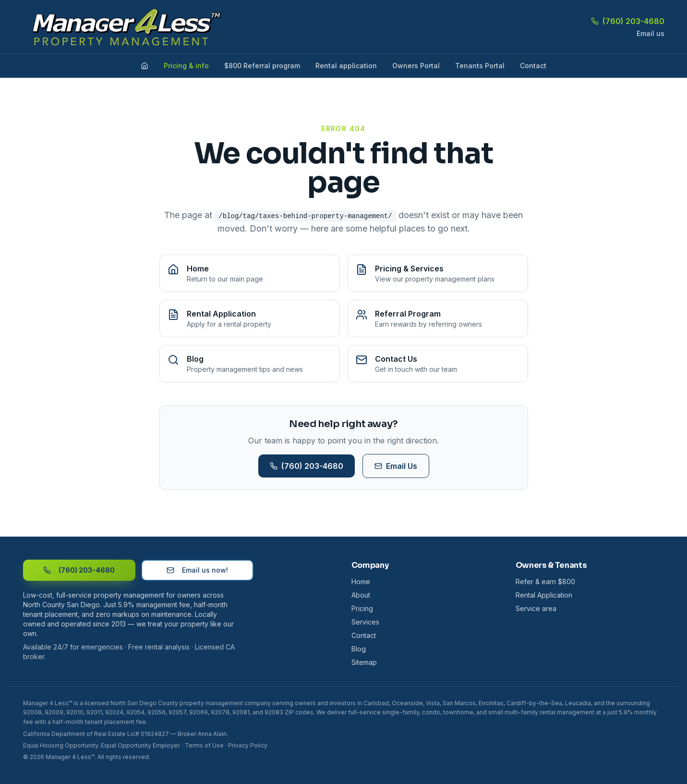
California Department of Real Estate (74, 734)
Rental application (346, 66)
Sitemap (364, 662)
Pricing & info (186, 66)
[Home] (145, 66)
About (361, 595)
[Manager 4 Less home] (123, 27)
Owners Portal (416, 66)
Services (365, 622)
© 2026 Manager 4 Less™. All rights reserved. (87, 757)
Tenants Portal (480, 66)
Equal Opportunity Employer (140, 745)
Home (361, 582)
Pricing (362, 608)
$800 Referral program (262, 66)
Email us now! (197, 570)
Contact (533, 66)
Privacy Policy (248, 745)
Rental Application (544, 595)
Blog (359, 649)
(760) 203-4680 (628, 21)
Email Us (396, 466)
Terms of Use (204, 745)
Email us (651, 33)
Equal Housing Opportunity (60, 745)
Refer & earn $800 (545, 582)
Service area (536, 608)
